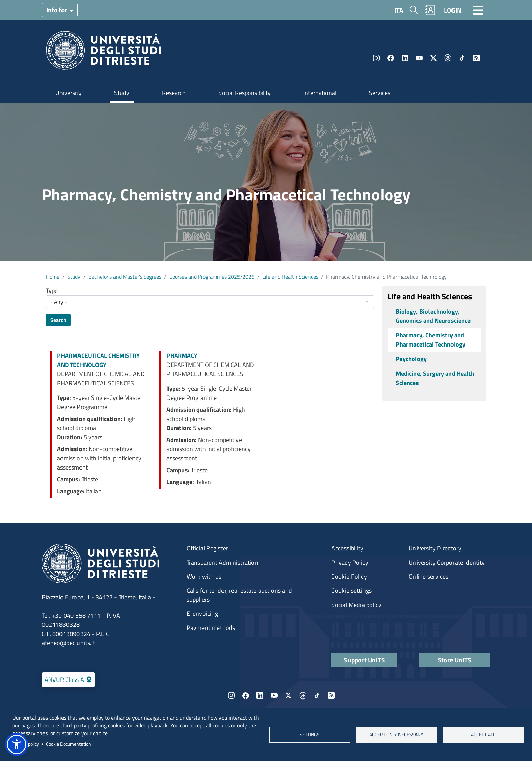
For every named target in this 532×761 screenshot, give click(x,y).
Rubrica (430, 10)
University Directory (435, 548)
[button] (17, 744)
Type (52, 291)
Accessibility (347, 548)
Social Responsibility (245, 93)
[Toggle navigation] (478, 10)
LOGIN (453, 10)
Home (53, 277)
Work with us (204, 576)
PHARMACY (182, 356)
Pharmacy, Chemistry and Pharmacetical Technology (431, 340)
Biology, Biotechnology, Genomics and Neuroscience (433, 316)
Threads (448, 58)
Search (58, 320)
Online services (429, 576)
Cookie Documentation (68, 744)
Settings (309, 735)
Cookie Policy (349, 576)
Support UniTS (364, 660)
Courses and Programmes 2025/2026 (212, 277)
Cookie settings (351, 591)
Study (122, 93)
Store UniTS (455, 660)
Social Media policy (356, 605)
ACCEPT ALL (483, 735)
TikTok (462, 58)
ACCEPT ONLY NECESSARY (396, 735)
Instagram (376, 58)
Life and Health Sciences (290, 277)
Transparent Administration (222, 562)
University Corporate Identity (447, 562)
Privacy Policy (350, 562)
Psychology (411, 359)
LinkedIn (405, 58)
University (68, 93)
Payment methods (211, 628)
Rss (476, 58)
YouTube (419, 58)
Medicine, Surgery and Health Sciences (435, 378)
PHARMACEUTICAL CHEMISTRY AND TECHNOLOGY (98, 360)
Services (380, 93)
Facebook (391, 58)
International (320, 93)
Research (174, 93)
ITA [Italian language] (399, 10)
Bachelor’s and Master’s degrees (125, 277)
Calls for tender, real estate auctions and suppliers (239, 595)
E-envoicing (202, 613)
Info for (57, 10)
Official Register (207, 548)
